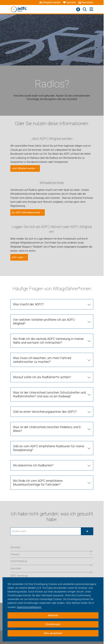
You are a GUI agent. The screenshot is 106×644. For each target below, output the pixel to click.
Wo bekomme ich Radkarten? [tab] (33, 465)
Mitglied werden (50, 2)
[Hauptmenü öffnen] (91, 9)
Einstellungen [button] (53, 624)
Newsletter (86, 2)
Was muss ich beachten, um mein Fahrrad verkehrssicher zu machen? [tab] (42, 360)
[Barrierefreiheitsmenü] (78, 9)
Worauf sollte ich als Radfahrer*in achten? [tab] (42, 377)
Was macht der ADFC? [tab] (28, 304)
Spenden (70, 2)
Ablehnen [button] (53, 615)
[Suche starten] (87, 531)
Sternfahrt (16, 569)
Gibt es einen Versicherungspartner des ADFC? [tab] (45, 412)
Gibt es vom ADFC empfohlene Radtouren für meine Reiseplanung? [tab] (49, 448)
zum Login (18, 257)
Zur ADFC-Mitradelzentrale (26, 212)
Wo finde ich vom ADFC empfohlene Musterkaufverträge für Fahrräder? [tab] (38, 483)
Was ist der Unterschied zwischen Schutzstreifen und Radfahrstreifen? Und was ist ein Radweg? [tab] (49, 394)
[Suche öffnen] (85, 9)
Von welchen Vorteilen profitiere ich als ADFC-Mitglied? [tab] (44, 322)
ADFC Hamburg (19, 576)
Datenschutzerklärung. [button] (29, 607)
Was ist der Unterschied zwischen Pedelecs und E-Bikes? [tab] (47, 429)
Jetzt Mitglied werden (23, 168)
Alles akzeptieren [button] (53, 633)
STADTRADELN (19, 561)
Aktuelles (15, 547)
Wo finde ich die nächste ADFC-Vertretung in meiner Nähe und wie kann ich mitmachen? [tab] (48, 341)
